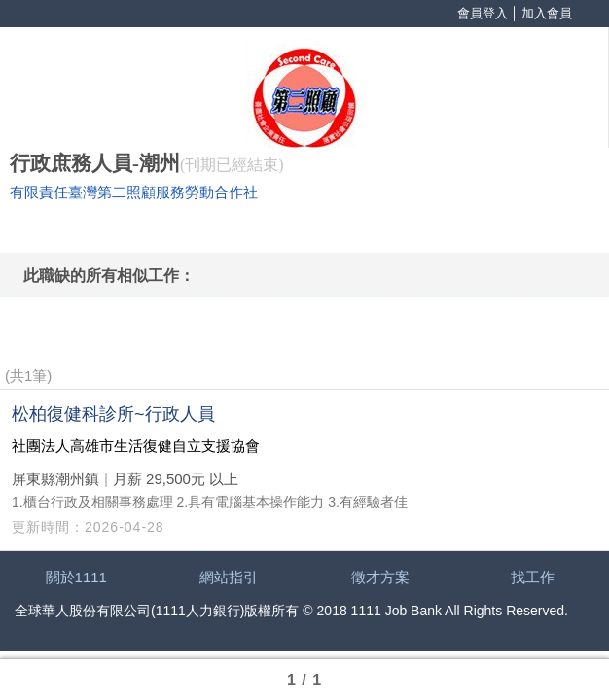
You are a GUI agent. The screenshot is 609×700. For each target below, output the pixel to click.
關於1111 (76, 577)
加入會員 (547, 13)
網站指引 (229, 577)
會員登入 (483, 13)
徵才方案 (380, 577)
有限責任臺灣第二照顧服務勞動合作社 (134, 192)
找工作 (533, 577)
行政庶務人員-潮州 (95, 163)
